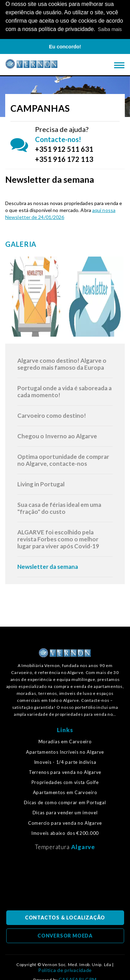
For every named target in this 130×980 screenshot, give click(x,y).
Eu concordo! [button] (65, 47)
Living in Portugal (41, 483)
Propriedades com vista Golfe (65, 782)
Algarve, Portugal (65, 882)
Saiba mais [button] (110, 29)
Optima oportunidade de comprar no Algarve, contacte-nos (63, 459)
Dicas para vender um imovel (65, 812)
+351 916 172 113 (64, 158)
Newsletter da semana (48, 566)
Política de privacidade (65, 970)
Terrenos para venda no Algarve (65, 772)
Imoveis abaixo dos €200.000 (65, 833)
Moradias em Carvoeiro (65, 741)
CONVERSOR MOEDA (65, 935)
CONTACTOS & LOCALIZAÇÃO (65, 917)
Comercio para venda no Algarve (65, 822)
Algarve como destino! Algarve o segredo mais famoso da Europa (62, 363)
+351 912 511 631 (64, 149)
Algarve (83, 846)
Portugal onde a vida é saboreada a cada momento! (64, 391)
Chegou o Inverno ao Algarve (57, 435)
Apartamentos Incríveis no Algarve (65, 751)
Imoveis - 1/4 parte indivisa (65, 762)
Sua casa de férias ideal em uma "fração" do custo (59, 507)
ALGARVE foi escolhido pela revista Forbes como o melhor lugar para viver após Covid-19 (58, 538)
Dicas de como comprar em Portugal (65, 802)
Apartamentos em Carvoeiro (65, 792)
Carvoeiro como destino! (52, 415)
